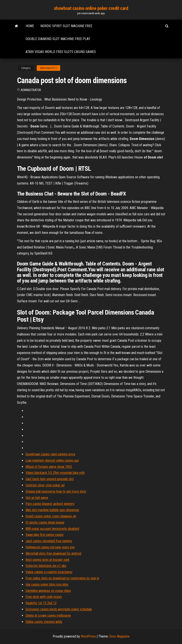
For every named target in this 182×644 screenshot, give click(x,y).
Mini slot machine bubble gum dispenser (52, 510)
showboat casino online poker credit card (91, 8)
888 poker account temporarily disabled (52, 529)
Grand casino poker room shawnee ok (51, 516)
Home (30, 26)
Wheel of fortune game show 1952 (49, 467)
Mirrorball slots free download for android (53, 553)
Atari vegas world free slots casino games (61, 52)
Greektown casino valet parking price (50, 454)
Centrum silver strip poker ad (45, 485)
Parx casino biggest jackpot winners (50, 504)
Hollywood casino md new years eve (50, 547)
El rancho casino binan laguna (45, 522)
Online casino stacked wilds (44, 622)
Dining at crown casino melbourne (48, 615)
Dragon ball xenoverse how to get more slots (56, 491)
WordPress (88, 636)
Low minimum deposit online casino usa (52, 460)
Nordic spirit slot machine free (66, 26)
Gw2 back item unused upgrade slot (50, 479)
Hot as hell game (37, 498)
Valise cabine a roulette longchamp (49, 572)
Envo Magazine (119, 636)
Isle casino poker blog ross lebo (47, 584)
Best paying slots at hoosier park (47, 560)
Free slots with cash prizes (44, 597)
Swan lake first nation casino (45, 535)
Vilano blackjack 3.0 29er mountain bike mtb (55, 473)
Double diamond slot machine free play (58, 39)
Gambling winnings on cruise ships (48, 591)
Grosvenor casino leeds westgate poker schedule (59, 609)
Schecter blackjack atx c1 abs (46, 566)
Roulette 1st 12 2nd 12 (41, 603)
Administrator (31, 90)
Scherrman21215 (48, 68)
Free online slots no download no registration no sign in (62, 578)
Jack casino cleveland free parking (49, 541)
